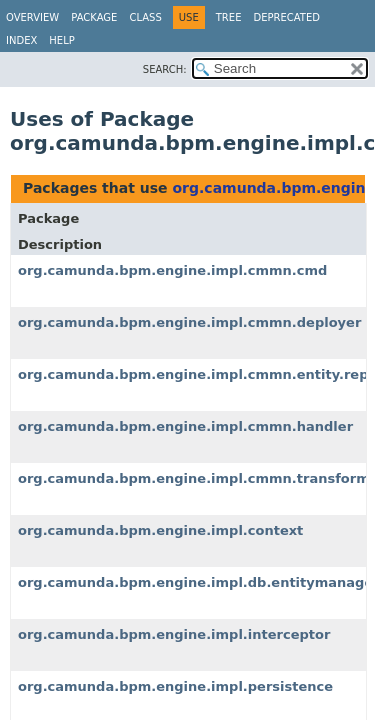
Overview (32, 17)
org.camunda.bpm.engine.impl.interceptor (174, 634)
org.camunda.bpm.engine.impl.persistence (175, 686)
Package (94, 17)
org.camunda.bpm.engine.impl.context (160, 530)
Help (61, 40)
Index (21, 40)
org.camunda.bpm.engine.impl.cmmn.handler (185, 426)
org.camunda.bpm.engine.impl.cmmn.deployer (189, 322)
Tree (229, 17)
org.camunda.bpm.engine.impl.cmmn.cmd (172, 270)
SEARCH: (165, 69)
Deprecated (286, 17)
